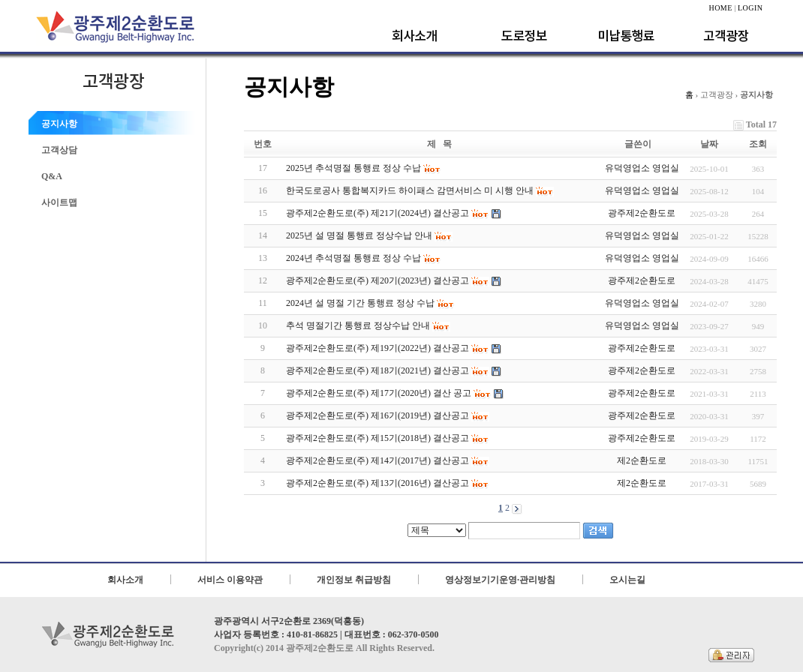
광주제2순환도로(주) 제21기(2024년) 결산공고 (394, 213)
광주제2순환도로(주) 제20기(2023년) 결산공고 (394, 281)
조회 (758, 144)
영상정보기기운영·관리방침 (500, 580)
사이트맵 (59, 202)
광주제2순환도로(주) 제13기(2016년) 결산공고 (388, 483)
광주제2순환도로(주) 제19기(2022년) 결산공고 (394, 348)
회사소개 (125, 580)
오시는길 (627, 580)
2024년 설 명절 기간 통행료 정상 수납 (370, 303)
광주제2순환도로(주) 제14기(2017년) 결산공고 (388, 461)
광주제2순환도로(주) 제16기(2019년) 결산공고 (388, 416)
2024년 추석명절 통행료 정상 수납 (364, 258)
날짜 (709, 144)
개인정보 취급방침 (354, 580)
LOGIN (750, 8)
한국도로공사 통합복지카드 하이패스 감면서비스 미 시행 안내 (420, 191)
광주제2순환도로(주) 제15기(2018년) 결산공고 (388, 438)
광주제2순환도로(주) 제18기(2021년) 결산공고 (394, 371)
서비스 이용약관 (230, 580)
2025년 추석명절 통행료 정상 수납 (364, 168)
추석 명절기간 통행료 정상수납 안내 (368, 326)
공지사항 (59, 124)
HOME (720, 8)
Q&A (52, 176)
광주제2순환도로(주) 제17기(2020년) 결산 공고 (395, 393)
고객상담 (59, 150)
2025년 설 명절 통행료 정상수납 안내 (369, 236)
